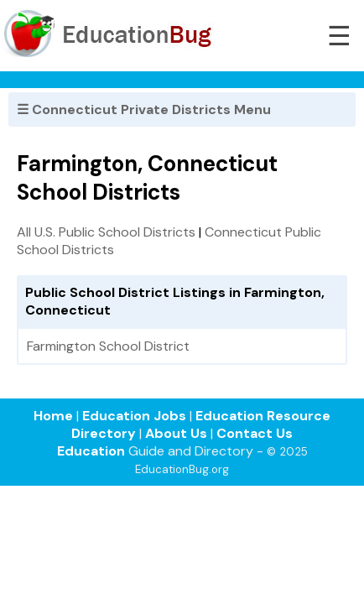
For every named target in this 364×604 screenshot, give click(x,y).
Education (91, 451)
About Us (176, 433)
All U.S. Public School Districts (106, 232)
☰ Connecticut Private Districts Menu (144, 109)
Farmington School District (108, 346)
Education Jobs (134, 416)
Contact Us (255, 433)
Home (53, 416)
